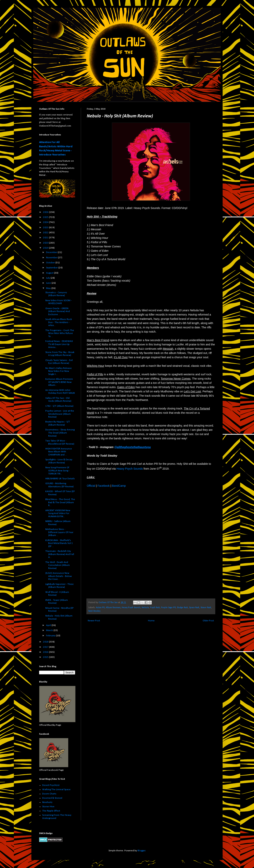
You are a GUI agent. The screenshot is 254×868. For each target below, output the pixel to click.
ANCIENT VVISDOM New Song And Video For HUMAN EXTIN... (58, 513)
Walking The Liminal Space (56, 790)
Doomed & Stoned (52, 798)
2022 (46, 233)
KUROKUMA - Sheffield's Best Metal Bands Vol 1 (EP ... (59, 543)
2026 (46, 212)
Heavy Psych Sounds (130, 469)
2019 (46, 248)
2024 (46, 222)
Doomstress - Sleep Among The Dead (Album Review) (60, 433)
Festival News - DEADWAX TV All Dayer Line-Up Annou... (59, 344)
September (52, 268)
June (49, 283)
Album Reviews (113, 608)
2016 (46, 652)
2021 (46, 238)
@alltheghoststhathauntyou (133, 447)
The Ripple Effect (51, 811)
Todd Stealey (94, 611)
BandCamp (119, 486)
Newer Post (94, 621)
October (51, 263)
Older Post (208, 621)
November (52, 258)
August (50, 273)
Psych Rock (155, 608)
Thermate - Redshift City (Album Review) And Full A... (60, 554)
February (51, 636)
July (48, 278)
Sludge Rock (182, 608)
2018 (46, 642)
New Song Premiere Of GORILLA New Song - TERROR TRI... (57, 471)
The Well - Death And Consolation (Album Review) (58, 565)
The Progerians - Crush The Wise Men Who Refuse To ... (60, 333)
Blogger (141, 851)
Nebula (145, 608)
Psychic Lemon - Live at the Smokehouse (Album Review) (60, 414)
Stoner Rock (206, 608)
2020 (46, 243)
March (50, 630)
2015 (46, 657)
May (49, 288)
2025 (46, 217)
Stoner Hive (48, 807)
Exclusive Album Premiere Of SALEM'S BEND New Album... (59, 382)
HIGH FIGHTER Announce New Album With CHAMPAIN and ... (59, 452)
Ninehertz (47, 802)
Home (151, 621)
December (52, 252)
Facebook (104, 486)
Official (91, 486)
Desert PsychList (51, 785)
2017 (46, 647)
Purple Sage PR (168, 608)
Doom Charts (49, 794)
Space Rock (194, 608)
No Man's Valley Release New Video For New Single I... (59, 371)
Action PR (100, 608)
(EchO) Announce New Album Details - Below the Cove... (59, 576)
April (49, 625)
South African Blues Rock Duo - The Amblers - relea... (59, 322)
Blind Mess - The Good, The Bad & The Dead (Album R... (60, 502)
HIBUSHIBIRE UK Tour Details (60, 479)
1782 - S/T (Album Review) (59, 406)
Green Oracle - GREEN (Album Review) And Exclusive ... (58, 311)
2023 (46, 228)
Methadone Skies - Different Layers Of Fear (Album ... (59, 532)
